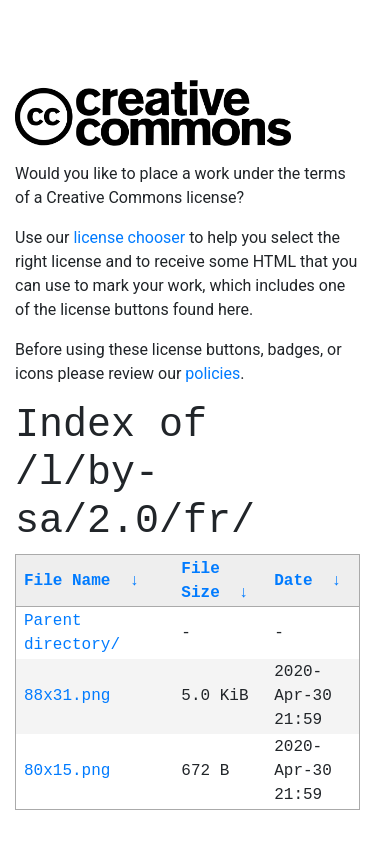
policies (212, 373)
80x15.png (67, 771)
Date (293, 581)
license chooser (129, 237)
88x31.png (67, 696)
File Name (67, 581)
